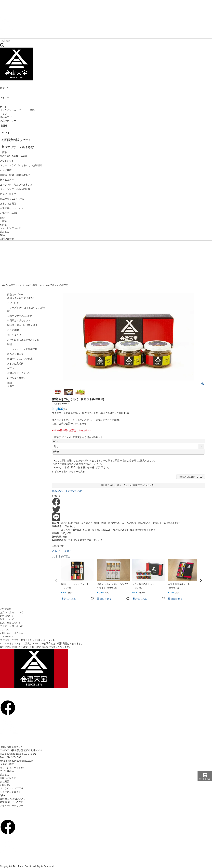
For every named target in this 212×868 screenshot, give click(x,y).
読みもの (5, 232)
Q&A (2, 235)
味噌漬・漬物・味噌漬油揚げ (22, 325)
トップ (3, 114)
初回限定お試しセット (19, 320)
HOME (4, 285)
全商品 (3, 225)
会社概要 (5, 781)
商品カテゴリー (8, 117)
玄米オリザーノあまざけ (20, 316)
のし (56, 441)
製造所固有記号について (13, 799)
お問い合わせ (7, 239)
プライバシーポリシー (12, 806)
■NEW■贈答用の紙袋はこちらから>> (71, 430)
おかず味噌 (13, 330)
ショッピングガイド (10, 228)
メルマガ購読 (7, 764)
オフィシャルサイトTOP (13, 768)
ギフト (11, 368)
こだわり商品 (7, 771)
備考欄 (56, 452)
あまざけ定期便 (15, 363)
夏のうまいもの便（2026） (21, 298)
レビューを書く (60, 472)
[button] (56, 581)
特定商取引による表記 (12, 802)
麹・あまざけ (14, 335)
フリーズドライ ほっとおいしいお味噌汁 (26, 309)
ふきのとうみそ (24, 285)
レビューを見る (77, 472)
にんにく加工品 (15, 354)
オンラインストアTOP (12, 788)
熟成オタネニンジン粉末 (20, 359)
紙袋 (10, 383)
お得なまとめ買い (16, 378)
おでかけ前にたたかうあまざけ (23, 340)
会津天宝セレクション (19, 373)
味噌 (10, 344)
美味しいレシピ (8, 778)
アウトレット (14, 303)
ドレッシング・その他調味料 (22, 349)
